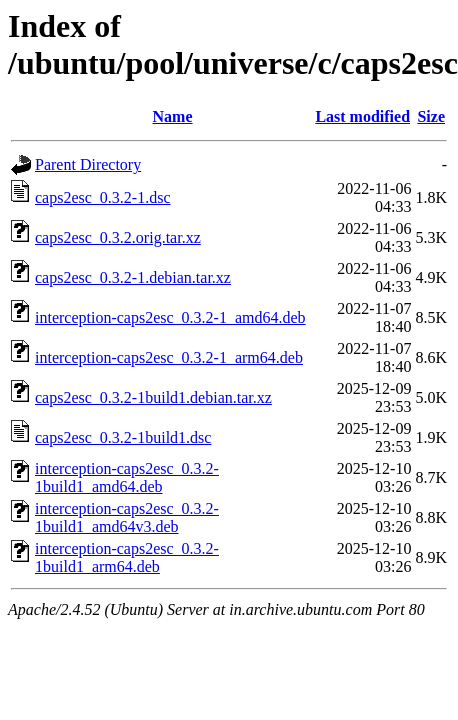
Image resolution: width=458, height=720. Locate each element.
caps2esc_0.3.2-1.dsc (103, 197)
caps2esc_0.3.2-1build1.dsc (123, 437)
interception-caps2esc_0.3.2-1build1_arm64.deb (127, 557)
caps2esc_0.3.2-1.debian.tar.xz (133, 277)
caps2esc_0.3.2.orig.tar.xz (118, 237)
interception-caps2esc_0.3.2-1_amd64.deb (170, 317)
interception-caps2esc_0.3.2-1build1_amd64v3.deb (127, 517)
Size (431, 116)
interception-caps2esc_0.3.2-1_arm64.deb (169, 357)
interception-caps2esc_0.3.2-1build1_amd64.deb (127, 477)
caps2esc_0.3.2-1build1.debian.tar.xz (153, 397)
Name (173, 116)
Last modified (362, 116)
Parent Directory (88, 164)
